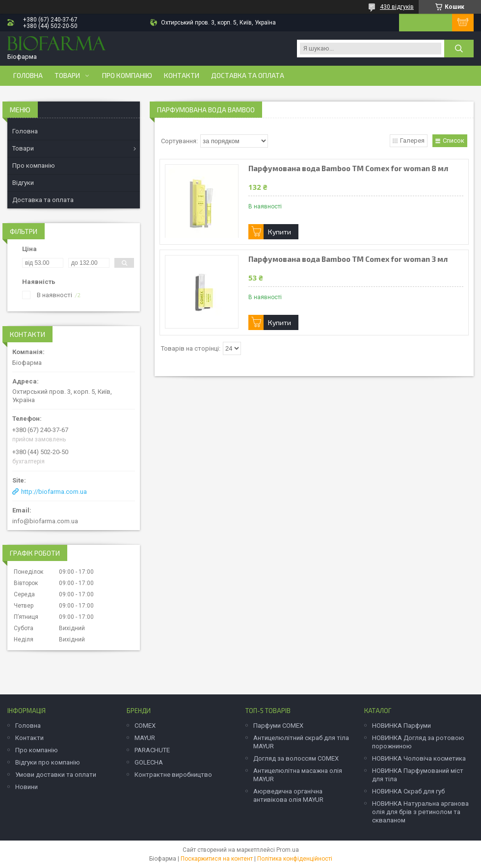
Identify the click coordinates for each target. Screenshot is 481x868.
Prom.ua (288, 850)
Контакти (182, 76)
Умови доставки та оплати (56, 775)
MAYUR (145, 738)
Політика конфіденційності (295, 859)
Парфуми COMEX (278, 726)
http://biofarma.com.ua (54, 492)
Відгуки (23, 183)
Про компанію (127, 76)
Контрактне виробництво (173, 775)
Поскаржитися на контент (217, 859)
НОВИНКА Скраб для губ (408, 791)
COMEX (145, 726)
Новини (27, 787)
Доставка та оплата (248, 76)
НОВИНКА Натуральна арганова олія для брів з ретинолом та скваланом (420, 812)
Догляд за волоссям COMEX (296, 758)
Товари (67, 76)
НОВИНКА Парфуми (401, 726)
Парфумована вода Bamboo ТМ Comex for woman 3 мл (348, 259)
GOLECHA (149, 762)
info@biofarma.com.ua (45, 521)
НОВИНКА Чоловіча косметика (419, 758)
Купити (280, 232)
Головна (28, 76)
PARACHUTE (152, 750)
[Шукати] (459, 49)
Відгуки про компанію (48, 762)
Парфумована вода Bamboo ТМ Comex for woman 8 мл (348, 168)
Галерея (412, 140)
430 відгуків (397, 7)
